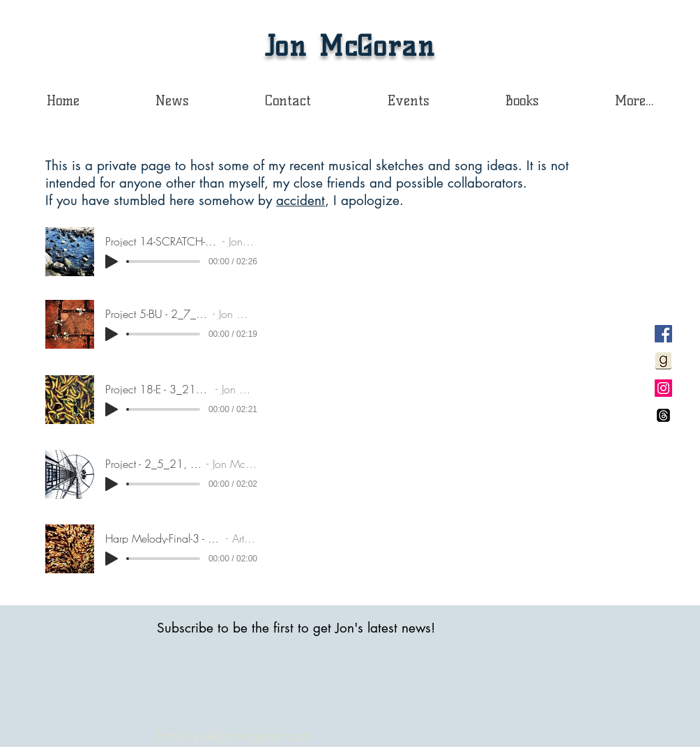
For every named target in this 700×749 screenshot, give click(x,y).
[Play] (112, 262)
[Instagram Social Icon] (663, 388)
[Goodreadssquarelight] (663, 361)
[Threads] (663, 415)
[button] (522, 101)
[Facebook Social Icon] (663, 334)
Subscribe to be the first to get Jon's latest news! (296, 628)
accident (300, 201)
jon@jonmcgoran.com (253, 736)
